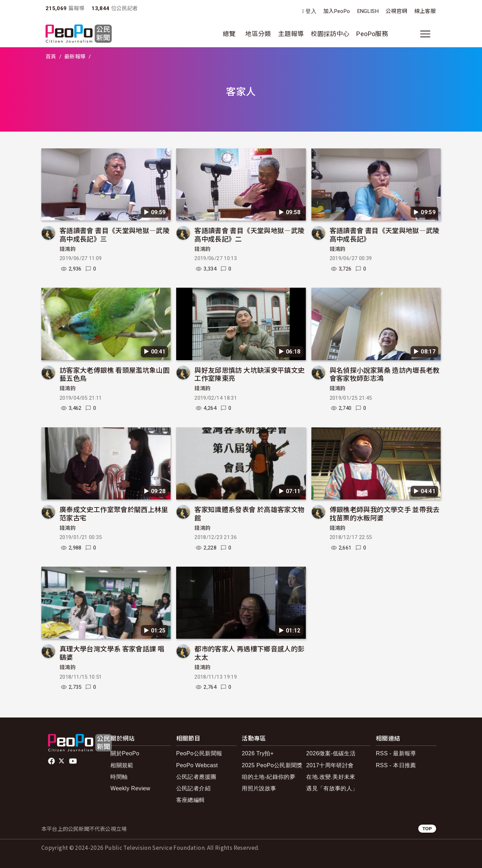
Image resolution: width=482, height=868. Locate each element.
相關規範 (122, 765)
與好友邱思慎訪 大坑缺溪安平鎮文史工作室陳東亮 (249, 374)
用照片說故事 (259, 788)
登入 (311, 11)
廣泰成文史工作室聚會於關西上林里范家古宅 (114, 513)
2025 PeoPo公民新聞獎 (272, 765)
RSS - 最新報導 (396, 753)
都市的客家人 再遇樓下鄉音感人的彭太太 (249, 653)
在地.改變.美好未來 (331, 777)
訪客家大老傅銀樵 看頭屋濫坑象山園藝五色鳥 (115, 374)
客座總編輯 (191, 800)
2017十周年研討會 (330, 765)
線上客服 (425, 11)
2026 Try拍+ (258, 753)
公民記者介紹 (193, 788)
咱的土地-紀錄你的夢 (268, 777)
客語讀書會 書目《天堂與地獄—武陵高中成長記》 (385, 234)
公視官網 (396, 11)
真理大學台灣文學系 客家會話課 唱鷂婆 (112, 653)
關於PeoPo (125, 753)
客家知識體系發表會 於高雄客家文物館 (249, 513)
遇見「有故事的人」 (332, 788)
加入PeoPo (337, 11)
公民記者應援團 (196, 777)
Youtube (74, 761)
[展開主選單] (425, 34)
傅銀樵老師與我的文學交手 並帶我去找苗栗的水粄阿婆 (385, 513)
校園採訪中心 (330, 34)
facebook (52, 761)
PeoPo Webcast (197, 765)
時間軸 (119, 777)
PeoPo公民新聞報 (199, 753)
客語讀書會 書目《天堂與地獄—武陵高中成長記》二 (249, 234)
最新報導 (75, 57)
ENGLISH (368, 11)
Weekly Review (130, 788)
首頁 (51, 57)
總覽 (229, 34)
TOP (427, 829)
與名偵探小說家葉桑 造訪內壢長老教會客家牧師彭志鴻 (385, 374)
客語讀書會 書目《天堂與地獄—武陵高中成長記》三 (115, 234)
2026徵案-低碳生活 (331, 753)
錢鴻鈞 (68, 249)
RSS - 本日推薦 (396, 765)
